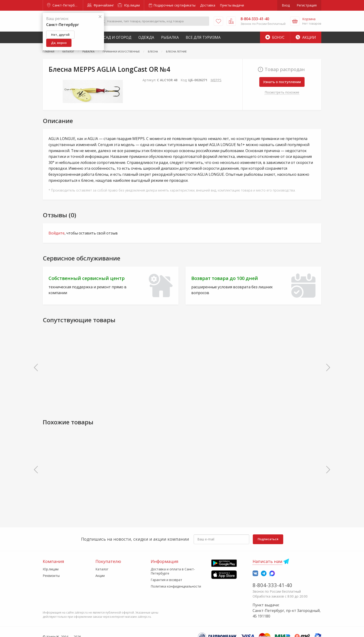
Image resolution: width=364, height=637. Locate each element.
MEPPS (216, 80)
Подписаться (268, 539)
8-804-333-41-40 (272, 585)
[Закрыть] (100, 17)
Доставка (208, 5)
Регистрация (307, 5)
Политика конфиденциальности (176, 586)
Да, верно (59, 43)
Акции (306, 37)
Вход (286, 5)
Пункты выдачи (232, 5)
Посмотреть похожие (282, 92)
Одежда (146, 37)
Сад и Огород (117, 37)
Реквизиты (51, 576)
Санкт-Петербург (63, 5)
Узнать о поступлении (282, 82)
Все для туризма (203, 37)
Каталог (102, 569)
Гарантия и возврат (166, 580)
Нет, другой (60, 35)
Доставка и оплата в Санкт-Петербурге (173, 571)
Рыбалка (170, 37)
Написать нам (267, 561)
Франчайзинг (101, 5)
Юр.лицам (129, 5)
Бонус (275, 37)
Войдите (57, 233)
